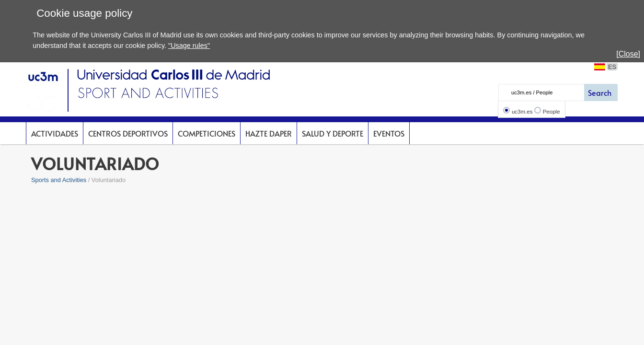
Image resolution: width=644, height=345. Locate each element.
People (552, 112)
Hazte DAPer (269, 133)
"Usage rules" (189, 46)
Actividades (55, 133)
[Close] (628, 54)
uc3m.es (522, 112)
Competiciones (207, 133)
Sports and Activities (59, 180)
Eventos (389, 133)
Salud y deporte (333, 133)
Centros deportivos (128, 133)
